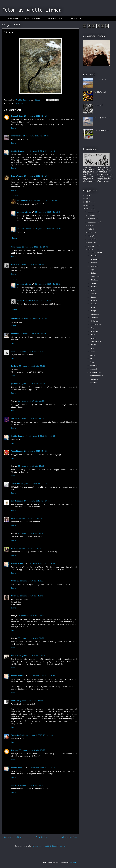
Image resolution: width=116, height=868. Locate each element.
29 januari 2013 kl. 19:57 (32, 750)
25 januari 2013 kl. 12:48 (31, 264)
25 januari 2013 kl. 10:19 (42, 151)
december (92, 212)
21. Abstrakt (93, 314)
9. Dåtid (91, 355)
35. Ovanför (93, 266)
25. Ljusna (92, 300)
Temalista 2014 (54, 19)
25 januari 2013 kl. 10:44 (44, 200)
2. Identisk (93, 379)
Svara (13, 128)
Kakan (13, 596)
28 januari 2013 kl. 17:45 (30, 701)
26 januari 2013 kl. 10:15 (34, 484)
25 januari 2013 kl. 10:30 (37, 176)
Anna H (14, 264)
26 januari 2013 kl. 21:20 (31, 616)
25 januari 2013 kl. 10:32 (35, 247)
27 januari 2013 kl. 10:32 (42, 676)
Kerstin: (15, 334)
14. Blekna (92, 338)
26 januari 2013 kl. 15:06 (29, 548)
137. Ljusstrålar (102, 118)
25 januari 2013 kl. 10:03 (37, 116)
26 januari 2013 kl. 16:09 (42, 564)
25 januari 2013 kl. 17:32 (34, 319)
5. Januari (92, 369)
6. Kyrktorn (93, 365)
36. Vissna (92, 263)
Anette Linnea (18, 151)
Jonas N (15, 656)
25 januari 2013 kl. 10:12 (36, 136)
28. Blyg (91, 290)
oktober (92, 219)
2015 (88, 202)
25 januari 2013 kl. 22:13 (31, 401)
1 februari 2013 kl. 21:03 (31, 785)
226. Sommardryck (102, 130)
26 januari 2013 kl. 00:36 (48, 284)
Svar (16, 196)
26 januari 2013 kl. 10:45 (31, 533)
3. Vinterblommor (95, 376)
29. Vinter (92, 287)
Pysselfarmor (17, 451)
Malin (13, 701)
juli (90, 229)
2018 (88, 195)
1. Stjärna (92, 383)
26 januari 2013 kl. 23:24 (32, 656)
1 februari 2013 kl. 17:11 (42, 768)
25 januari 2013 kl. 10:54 (48, 212)
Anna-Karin (16, 247)
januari (92, 249)
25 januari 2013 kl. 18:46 (33, 334)
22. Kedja (92, 311)
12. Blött (92, 345)
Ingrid (14, 785)
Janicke (15, 366)
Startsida (42, 837)
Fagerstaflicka (18, 735)
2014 (88, 205)
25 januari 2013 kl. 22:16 (31, 418)
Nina (13, 518)
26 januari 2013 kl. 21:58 (31, 638)
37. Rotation (93, 259)
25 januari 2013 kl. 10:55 (48, 229)
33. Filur (92, 273)
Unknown (15, 750)
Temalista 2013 (76, 19)
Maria (13, 581)
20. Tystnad (93, 318)
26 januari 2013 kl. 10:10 (31, 466)
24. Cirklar (93, 304)
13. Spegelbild (94, 341)
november (92, 215)
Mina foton (13, 19)
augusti (92, 226)
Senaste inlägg (13, 837)
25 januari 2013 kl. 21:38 (32, 384)
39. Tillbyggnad (95, 252)
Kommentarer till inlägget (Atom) (49, 846)
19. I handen (93, 321)
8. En (90, 359)
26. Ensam (92, 297)
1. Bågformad (100, 92)
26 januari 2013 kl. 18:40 (30, 596)
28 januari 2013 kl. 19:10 (38, 301)
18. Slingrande (94, 324)
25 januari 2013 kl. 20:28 (32, 366)
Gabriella (16, 319)
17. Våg (91, 328)
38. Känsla (92, 256)
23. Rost (91, 307)
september (93, 222)
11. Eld (91, 348)
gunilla (15, 384)
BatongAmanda (17, 176)
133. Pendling (100, 79)
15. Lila (91, 335)
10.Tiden (91, 352)
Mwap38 (14, 418)
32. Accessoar (94, 276)
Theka (13, 351)
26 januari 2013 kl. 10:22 (37, 501)
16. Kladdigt (93, 331)
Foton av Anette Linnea (32, 10)
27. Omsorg (92, 293)
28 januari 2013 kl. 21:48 (39, 735)
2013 (88, 209)
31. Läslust (93, 280)
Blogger (74, 863)
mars (90, 243)
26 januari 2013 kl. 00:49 (37, 451)
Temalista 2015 (33, 19)
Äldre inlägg (69, 837)
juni (90, 232)
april (91, 239)
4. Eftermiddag (94, 372)
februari (92, 246)
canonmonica (17, 136)
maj (90, 236)
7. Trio (91, 362)
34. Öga (91, 270)
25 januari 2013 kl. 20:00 (30, 351)
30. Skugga (92, 283)
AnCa (13, 548)
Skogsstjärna (17, 116)
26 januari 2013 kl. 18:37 (30, 581)
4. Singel (99, 105)
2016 (88, 199)
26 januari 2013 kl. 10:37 (29, 518)
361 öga (20, 104)
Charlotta (16, 484)
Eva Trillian (17, 501)
